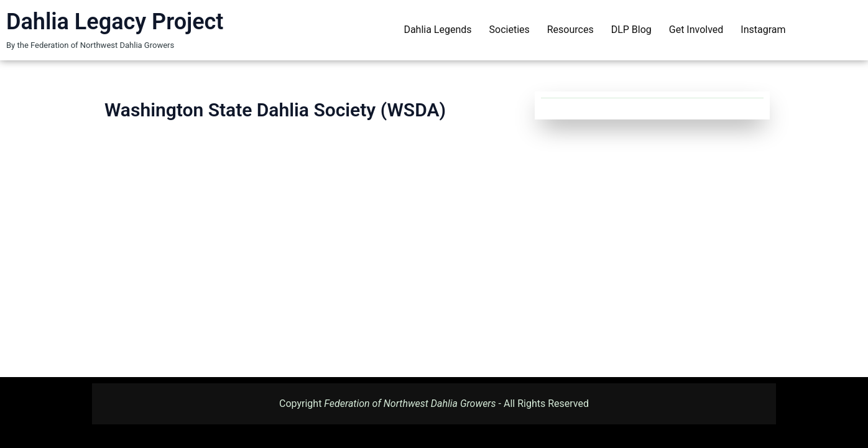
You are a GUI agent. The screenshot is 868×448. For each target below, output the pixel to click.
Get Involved (696, 30)
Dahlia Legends (437, 30)
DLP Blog (631, 30)
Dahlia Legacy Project (115, 22)
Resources (570, 30)
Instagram (763, 30)
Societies (510, 30)
